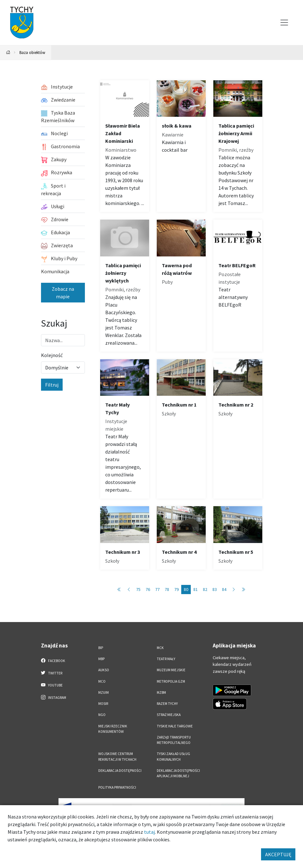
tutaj (149, 832)
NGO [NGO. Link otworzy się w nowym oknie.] (102, 715)
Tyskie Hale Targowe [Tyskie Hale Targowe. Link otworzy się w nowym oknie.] (175, 726)
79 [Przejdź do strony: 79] (176, 589)
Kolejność (52, 355)
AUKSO (104, 670)
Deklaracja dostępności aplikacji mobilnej (178, 773)
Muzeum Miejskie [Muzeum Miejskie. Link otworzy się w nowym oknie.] (171, 670)
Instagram (54, 697)
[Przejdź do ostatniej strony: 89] (243, 590)
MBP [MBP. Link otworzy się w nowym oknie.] (101, 659)
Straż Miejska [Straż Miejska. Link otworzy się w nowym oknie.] (169, 715)
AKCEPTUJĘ (278, 854)
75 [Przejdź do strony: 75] (138, 589)
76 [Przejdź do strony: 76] (148, 589)
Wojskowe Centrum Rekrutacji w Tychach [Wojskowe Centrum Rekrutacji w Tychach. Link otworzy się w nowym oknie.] (117, 756)
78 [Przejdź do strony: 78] (167, 589)
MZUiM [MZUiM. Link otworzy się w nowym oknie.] (103, 692)
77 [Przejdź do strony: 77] (157, 589)
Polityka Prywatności (117, 787)
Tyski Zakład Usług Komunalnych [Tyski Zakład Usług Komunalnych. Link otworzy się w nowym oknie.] (173, 756)
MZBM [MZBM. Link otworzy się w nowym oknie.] (161, 692)
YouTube (52, 685)
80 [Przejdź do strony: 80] (186, 589)
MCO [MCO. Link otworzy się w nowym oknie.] (102, 681)
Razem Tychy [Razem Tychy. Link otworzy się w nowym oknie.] (167, 704)
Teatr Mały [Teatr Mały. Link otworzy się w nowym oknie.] (166, 659)
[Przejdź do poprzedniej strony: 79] (129, 590)
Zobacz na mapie (63, 293)
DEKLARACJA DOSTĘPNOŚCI (120, 771)
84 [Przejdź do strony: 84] (224, 589)
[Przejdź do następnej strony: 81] (234, 590)
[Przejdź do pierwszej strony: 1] (119, 590)
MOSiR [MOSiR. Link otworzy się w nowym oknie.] (103, 704)
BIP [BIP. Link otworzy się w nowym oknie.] (101, 648)
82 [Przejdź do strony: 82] (205, 589)
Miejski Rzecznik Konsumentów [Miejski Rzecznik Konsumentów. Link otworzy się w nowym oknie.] (113, 729)
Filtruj (52, 385)
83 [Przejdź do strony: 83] (215, 589)
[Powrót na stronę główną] (8, 53)
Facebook (53, 660)
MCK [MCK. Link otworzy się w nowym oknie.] (160, 648)
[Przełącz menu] (284, 23)
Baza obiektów (32, 52)
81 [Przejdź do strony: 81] (196, 589)
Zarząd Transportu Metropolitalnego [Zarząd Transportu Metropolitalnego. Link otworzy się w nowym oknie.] (174, 740)
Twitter (52, 673)
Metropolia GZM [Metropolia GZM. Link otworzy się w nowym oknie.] (171, 681)
